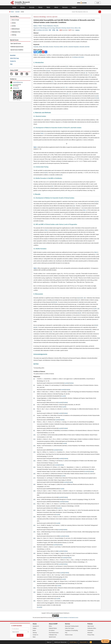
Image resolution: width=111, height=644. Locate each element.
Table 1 (42, 133)
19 (73, 120)
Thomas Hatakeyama (48, 26)
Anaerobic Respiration (74, 47)
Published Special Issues (17, 47)
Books (40, 7)
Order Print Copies (70, 628)
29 (96, 309)
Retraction (90, 633)
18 (98, 96)
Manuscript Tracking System (72, 626)
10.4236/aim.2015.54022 (42, 30)
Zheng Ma (56, 26)
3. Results (37, 194)
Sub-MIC (66, 47)
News (48, 7)
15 (67, 94)
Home (14, 7)
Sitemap (35, 633)
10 (91, 75)
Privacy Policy (91, 635)
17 (70, 94)
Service (68, 624)
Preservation (91, 630)
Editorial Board (16, 29)
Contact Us (13, 61)
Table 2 (46, 230)
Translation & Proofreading (71, 630)
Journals (32, 7)
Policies (90, 624)
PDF (50, 30)
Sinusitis (51, 47)
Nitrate (41, 47)
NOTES (36, 364)
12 (64, 87)
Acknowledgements (40, 354)
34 (34, 327)
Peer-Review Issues (54, 633)
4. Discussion (38, 294)
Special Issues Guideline (17, 50)
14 (67, 87)
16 (34, 474)
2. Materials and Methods (42, 113)
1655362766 (16, 88)
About (56, 7)
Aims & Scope (15, 20)
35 (36, 327)
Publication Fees (16, 32)
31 (98, 309)
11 (52, 81)
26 (34, 538)
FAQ (11, 64)
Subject (35, 628)
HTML (54, 30)
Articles (23, 7)
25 (82, 298)
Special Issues (52, 637)
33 (80, 313)
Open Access (91, 626)
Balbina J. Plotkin (38, 26)
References (37, 377)
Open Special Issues (16, 43)
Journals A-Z (36, 626)
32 (78, 313)
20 (47, 173)
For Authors (52, 630)
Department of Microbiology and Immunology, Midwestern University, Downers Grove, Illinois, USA (57, 28)
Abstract (36, 33)
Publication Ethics (92, 628)
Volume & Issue (69, 635)
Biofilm (61, 47)
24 (74, 206)
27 (34, 547)
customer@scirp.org (18, 82)
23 (98, 201)
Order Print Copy (14, 58)
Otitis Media (46, 47)
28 (85, 298)
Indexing (14, 35)
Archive (14, 26)
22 (96, 201)
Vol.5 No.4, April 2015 (52, 17)
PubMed (71, 383)
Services (65, 7)
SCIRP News (73, 642)
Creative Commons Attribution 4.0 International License (67, 618)
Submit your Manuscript (60, 642)
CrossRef (66, 383)
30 (34, 566)
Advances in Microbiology (40, 17)
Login (98, 3)
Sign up (49, 642)
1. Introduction (39, 62)
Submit (74, 7)
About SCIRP (53, 624)
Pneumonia (56, 47)
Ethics (50, 626)
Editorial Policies (53, 628)
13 (34, 452)
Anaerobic (36, 47)
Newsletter (13, 55)
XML (57, 30)
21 (52, 186)
